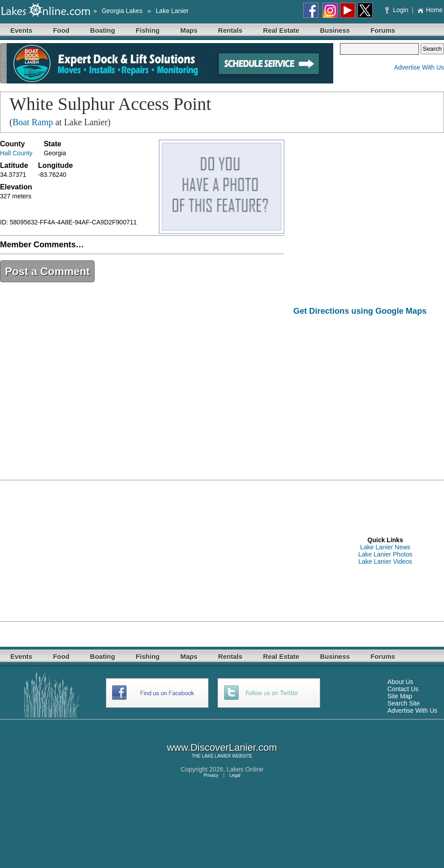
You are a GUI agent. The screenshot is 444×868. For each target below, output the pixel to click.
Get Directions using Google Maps (360, 311)
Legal (235, 775)
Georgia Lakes (122, 11)
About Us (400, 682)
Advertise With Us (419, 67)
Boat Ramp (33, 122)
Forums (383, 30)
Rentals (230, 30)
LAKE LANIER (216, 756)
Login (398, 10)
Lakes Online (245, 769)
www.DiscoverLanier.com (222, 747)
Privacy (211, 775)
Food (61, 30)
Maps (189, 30)
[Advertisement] (369, 391)
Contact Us (403, 689)
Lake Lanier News (385, 547)
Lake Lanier (172, 11)
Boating (103, 30)
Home (430, 10)
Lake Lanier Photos (385, 554)
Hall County (16, 153)
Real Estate (281, 30)
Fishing (148, 30)
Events (21, 30)
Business (335, 30)
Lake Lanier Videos (385, 561)
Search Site (404, 703)
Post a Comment (47, 271)
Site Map (400, 696)
